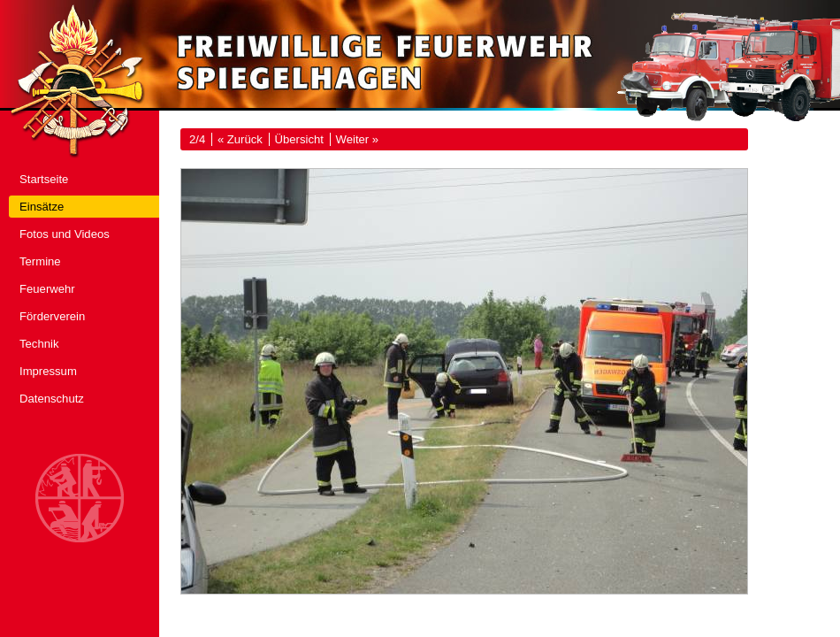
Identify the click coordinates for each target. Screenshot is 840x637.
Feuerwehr (47, 289)
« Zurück (240, 139)
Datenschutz (52, 399)
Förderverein (52, 316)
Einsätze (42, 207)
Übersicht (299, 139)
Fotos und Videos (65, 234)
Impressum (48, 371)
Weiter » (358, 139)
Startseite (44, 179)
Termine (40, 261)
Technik (39, 344)
